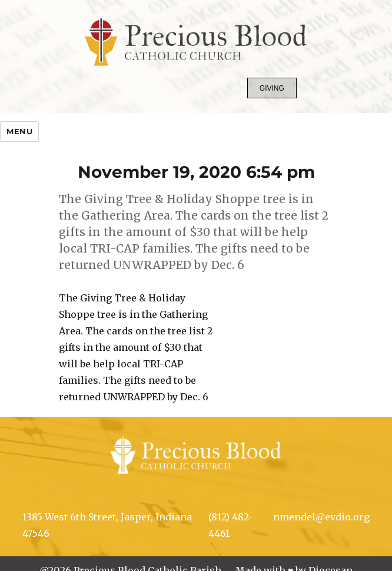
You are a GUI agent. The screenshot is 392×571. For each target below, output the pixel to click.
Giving (272, 88)
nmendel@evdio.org (321, 517)
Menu (19, 131)
